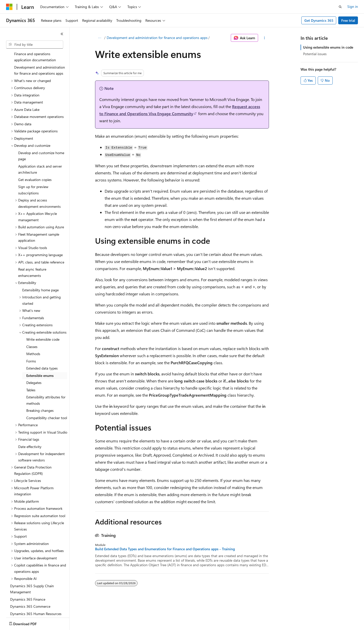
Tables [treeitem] (31, 360)
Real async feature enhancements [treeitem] (32, 243)
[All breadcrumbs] (99, 38)
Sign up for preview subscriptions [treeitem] (33, 160)
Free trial (348, 20)
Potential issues (315, 54)
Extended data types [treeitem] (42, 339)
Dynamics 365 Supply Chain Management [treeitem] (32, 559)
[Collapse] (62, 34)
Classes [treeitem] (32, 317)
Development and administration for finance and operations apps (157, 38)
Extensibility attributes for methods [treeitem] (46, 371)
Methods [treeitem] (33, 324)
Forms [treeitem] (31, 331)
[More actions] (265, 38)
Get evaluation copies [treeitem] (35, 150)
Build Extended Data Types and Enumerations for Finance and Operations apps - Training (165, 549)
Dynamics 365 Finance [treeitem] (28, 570)
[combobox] (35, 45)
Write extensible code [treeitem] (43, 310)
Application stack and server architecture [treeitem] (40, 140)
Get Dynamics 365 (319, 20)
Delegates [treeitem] (34, 353)
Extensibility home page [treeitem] (40, 260)
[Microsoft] (9, 7)
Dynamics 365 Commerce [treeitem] (30, 577)
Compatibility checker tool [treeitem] (47, 388)
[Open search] (340, 7)
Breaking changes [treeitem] (40, 381)
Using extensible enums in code (328, 47)
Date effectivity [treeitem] (30, 417)
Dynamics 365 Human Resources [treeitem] (36, 584)
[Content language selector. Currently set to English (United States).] (29, 623)
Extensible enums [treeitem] (40, 346)
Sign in (353, 6)
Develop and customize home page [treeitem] (41, 126)
